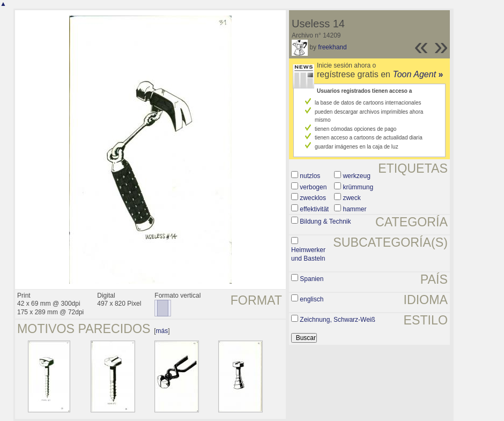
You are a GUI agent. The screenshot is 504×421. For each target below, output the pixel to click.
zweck (351, 198)
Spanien (312, 279)
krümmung (358, 187)
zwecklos (313, 198)
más (162, 331)
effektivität (314, 209)
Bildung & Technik (325, 221)
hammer (354, 209)
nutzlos (310, 176)
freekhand (332, 47)
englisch (312, 299)
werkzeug (356, 176)
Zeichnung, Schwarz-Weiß (338, 320)
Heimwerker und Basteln (308, 254)
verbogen (313, 187)
